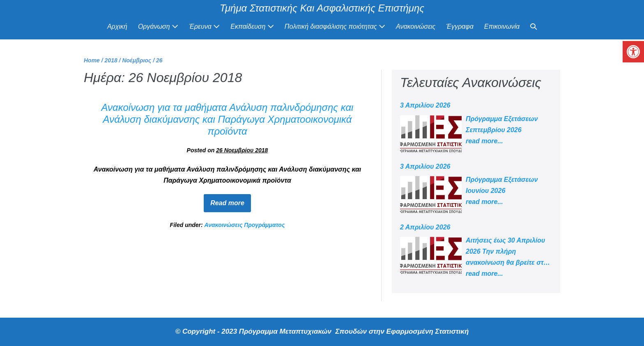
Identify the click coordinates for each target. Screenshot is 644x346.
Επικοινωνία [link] (502, 26)
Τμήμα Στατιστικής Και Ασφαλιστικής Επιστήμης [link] (322, 8)
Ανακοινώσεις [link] (416, 26)
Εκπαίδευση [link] (252, 26)
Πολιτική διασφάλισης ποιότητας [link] (335, 26)
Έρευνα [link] (204, 26)
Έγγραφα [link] (460, 26)
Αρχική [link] (117, 26)
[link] (633, 52)
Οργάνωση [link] (158, 26)
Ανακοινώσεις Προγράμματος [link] (245, 225)
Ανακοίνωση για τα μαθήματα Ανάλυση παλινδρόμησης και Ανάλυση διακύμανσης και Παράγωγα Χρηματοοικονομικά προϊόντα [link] (228, 119)
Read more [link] (231, 200)
